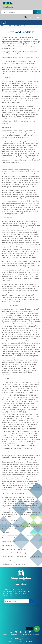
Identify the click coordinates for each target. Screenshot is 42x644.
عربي (38, 17)
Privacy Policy (12, 641)
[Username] (17, 12)
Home (3, 26)
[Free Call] (37, 629)
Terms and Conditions (27, 641)
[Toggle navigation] (4, 23)
